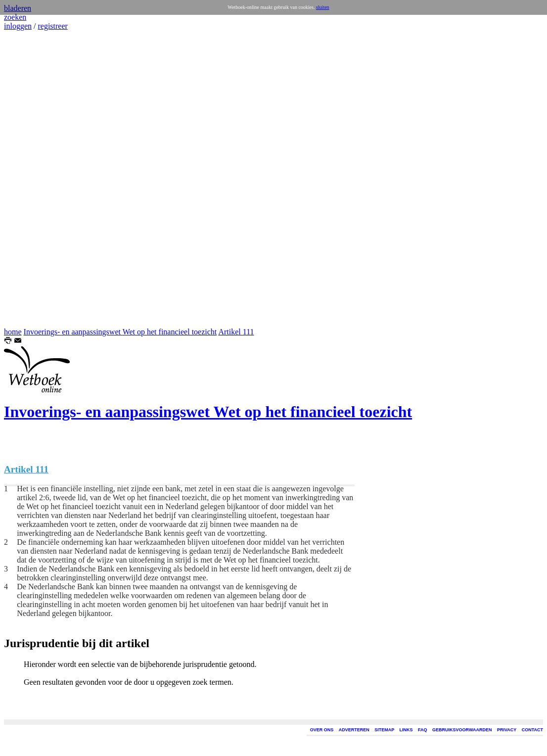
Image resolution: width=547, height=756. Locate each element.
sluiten (323, 7)
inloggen (18, 26)
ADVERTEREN (354, 730)
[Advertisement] (34, 179)
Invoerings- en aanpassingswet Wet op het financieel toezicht (120, 332)
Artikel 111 (236, 332)
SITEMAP (384, 730)
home (13, 332)
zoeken (15, 17)
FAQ (423, 730)
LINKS (406, 730)
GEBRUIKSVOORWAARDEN (462, 730)
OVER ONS (322, 730)
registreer (52, 26)
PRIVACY (507, 730)
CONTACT (532, 730)
